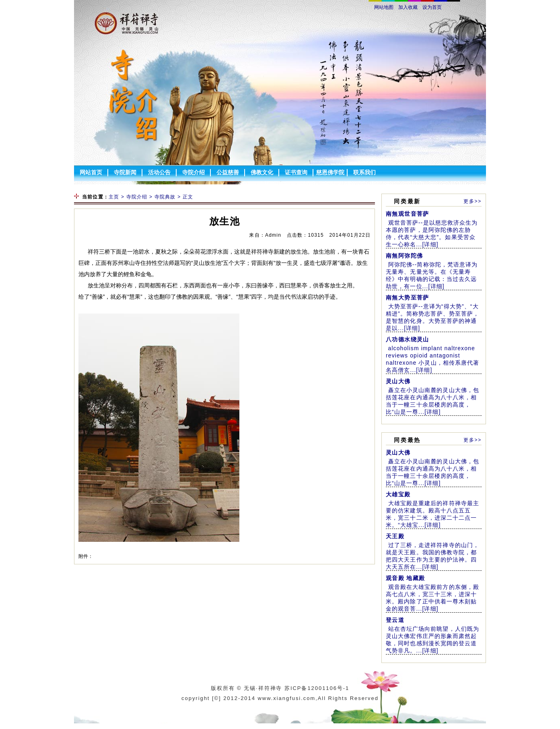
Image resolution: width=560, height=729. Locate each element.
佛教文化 (262, 172)
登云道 (395, 620)
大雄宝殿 (398, 494)
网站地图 (384, 7)
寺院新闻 (125, 172)
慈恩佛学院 (330, 172)
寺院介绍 (194, 172)
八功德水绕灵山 (408, 339)
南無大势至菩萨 (408, 297)
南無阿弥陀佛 (404, 256)
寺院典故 (165, 197)
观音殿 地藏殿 (406, 578)
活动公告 (159, 172)
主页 (114, 197)
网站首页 (91, 172)
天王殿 (395, 536)
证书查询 (296, 172)
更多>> (472, 201)
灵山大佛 (398, 381)
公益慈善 (228, 172)
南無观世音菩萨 (408, 214)
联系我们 (364, 172)
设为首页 (432, 7)
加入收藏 (408, 7)
